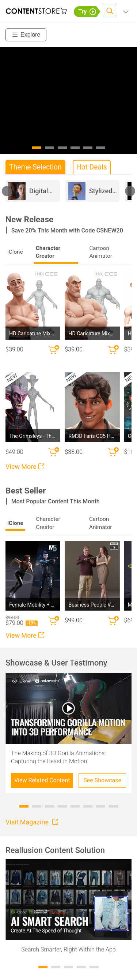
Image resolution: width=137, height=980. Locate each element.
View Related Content (42, 780)
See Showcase (102, 780)
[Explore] (26, 35)
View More (25, 467)
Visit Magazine (32, 822)
